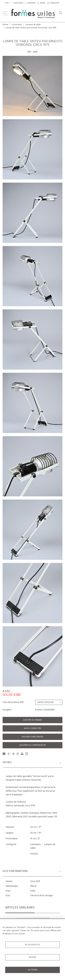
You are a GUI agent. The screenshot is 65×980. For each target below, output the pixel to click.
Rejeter (32, 957)
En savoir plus (32, 945)
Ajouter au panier (32, 720)
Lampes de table (33, 25)
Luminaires (17, 25)
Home (5, 25)
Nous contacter (32, 728)
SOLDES (34, 854)
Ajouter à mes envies (32, 737)
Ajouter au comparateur (32, 745)
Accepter (33, 970)
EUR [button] (7, 3)
